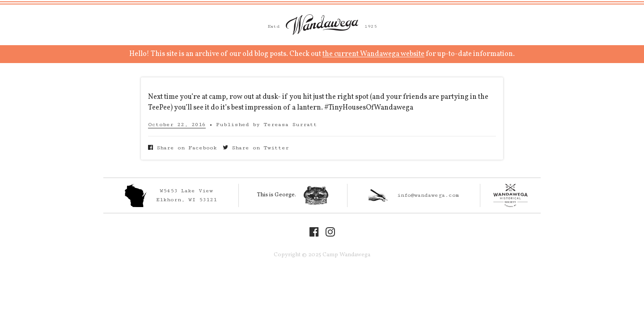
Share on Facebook (182, 148)
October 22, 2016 (177, 125)
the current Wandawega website (373, 54)
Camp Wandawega (322, 25)
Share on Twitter (256, 148)
